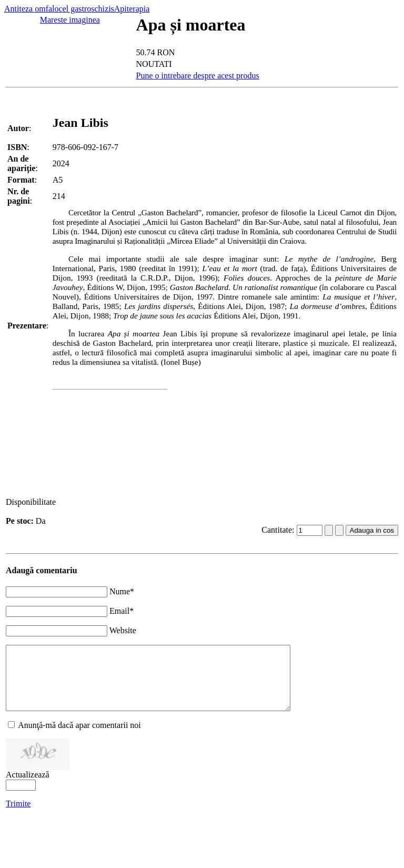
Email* (122, 611)
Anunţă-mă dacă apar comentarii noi (79, 738)
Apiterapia (132, 9)
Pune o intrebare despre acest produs (198, 76)
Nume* (122, 591)
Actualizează (28, 787)
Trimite (18, 816)
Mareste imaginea (70, 20)
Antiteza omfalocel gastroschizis (59, 9)
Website (123, 630)
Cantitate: (279, 530)
